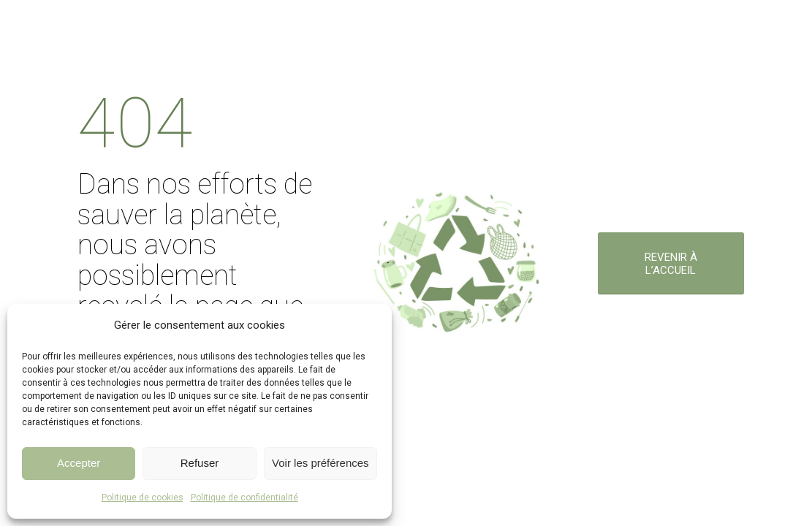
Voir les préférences (320, 463)
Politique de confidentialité (244, 498)
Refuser (200, 463)
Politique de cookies (143, 498)
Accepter (79, 463)
